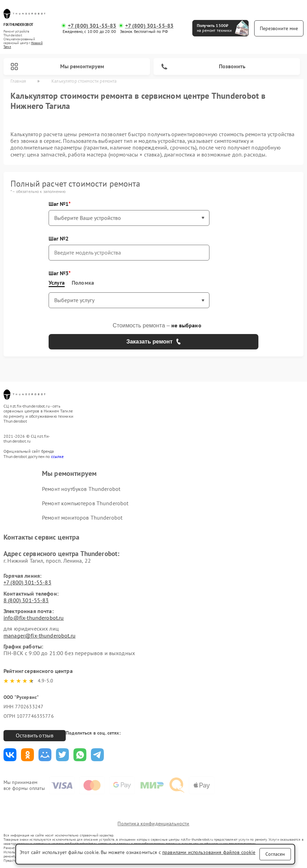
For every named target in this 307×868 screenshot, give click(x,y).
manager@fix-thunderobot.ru (40, 636)
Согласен (275, 854)
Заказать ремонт (153, 342)
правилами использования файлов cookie (209, 852)
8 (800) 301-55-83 (26, 600)
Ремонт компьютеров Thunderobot (85, 503)
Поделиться (10, 755)
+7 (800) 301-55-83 (92, 26)
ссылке (58, 456)
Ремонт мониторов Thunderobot (82, 518)
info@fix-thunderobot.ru (34, 618)
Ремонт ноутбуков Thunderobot (81, 489)
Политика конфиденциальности (153, 824)
